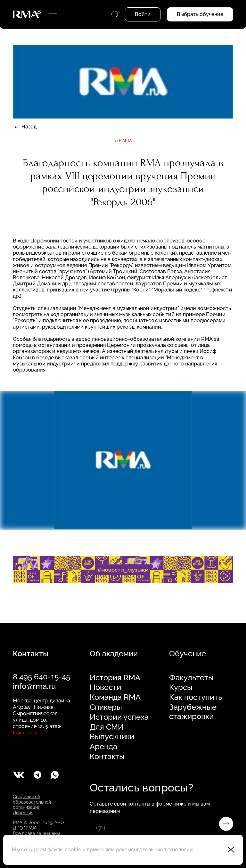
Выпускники (112, 737)
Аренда (103, 747)
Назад (29, 127)
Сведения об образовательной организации (32, 802)
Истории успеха (119, 717)
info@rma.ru (34, 686)
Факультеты (191, 678)
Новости (105, 687)
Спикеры (106, 707)
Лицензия (23, 813)
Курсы (181, 687)
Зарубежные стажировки (193, 712)
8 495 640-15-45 (41, 677)
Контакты (107, 757)
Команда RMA (115, 697)
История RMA (115, 678)
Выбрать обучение (200, 14)
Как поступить (196, 697)
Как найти (25, 733)
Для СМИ (107, 727)
